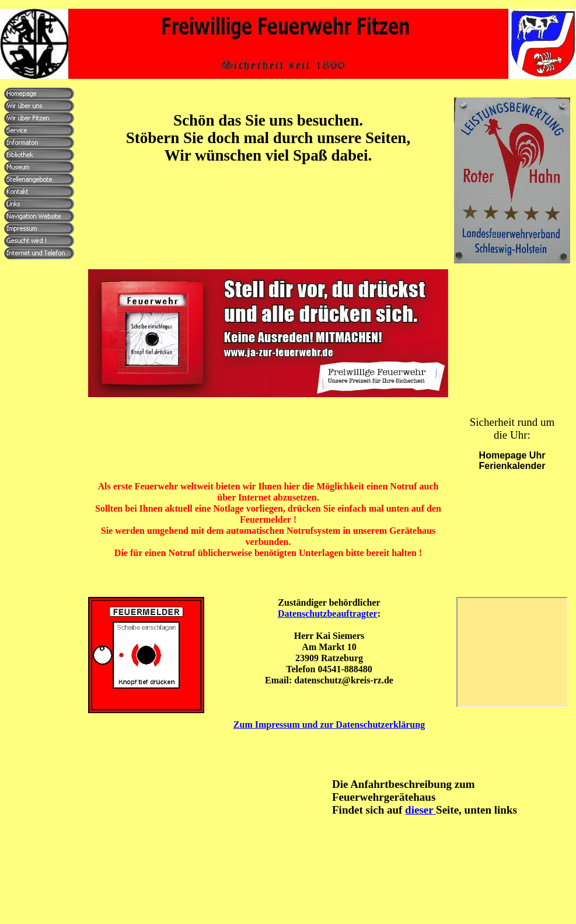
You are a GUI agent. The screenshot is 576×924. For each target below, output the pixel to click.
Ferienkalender (512, 466)
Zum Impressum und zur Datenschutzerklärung (329, 725)
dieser (420, 810)
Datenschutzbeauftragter (328, 614)
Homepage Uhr (512, 455)
